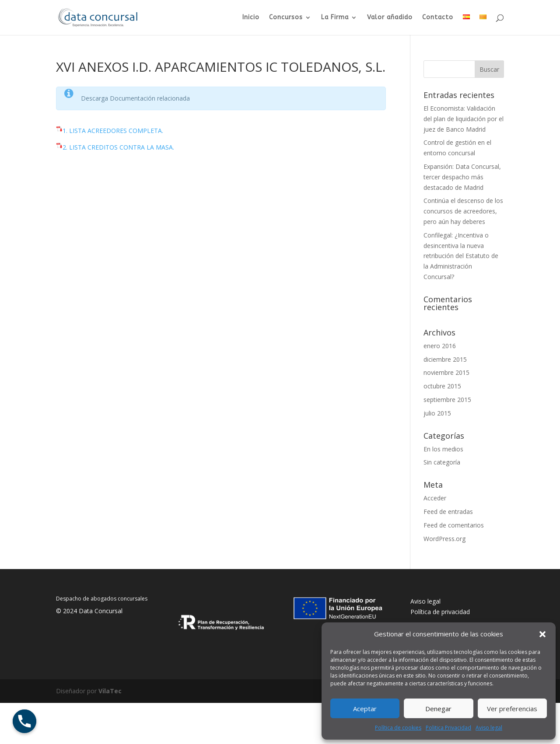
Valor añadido (390, 18)
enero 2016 (440, 346)
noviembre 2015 (446, 372)
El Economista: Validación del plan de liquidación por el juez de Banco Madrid (464, 119)
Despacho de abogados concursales (102, 599)
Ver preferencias (512, 709)
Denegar (438, 709)
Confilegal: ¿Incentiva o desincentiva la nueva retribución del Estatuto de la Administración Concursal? (461, 256)
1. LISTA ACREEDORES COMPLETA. (113, 131)
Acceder (435, 498)
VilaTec (110, 691)
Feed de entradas (448, 512)
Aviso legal (489, 728)
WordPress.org (444, 539)
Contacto (438, 18)
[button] (542, 634)
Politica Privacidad (448, 728)
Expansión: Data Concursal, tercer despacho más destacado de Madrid (462, 177)
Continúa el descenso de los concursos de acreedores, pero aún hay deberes (463, 211)
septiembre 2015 (447, 400)
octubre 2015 (442, 386)
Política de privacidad (440, 612)
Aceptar (365, 709)
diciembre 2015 (445, 359)
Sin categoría (442, 462)
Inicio (251, 18)
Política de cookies (398, 728)
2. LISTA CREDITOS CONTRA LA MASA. (118, 147)
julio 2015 (437, 413)
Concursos (286, 18)
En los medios (443, 449)
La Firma (335, 18)
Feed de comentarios (454, 525)
